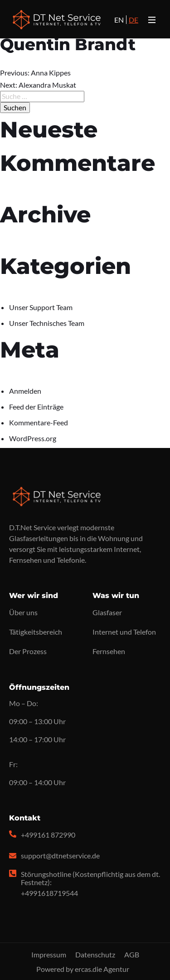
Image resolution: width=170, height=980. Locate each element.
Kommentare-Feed (39, 422)
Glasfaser (107, 612)
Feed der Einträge (36, 407)
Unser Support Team (41, 307)
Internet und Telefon (124, 632)
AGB (132, 954)
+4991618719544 (49, 893)
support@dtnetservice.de (60, 855)
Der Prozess (28, 651)
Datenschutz (95, 954)
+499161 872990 (48, 835)
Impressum (49, 954)
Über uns (23, 612)
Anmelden (25, 391)
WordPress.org (33, 438)
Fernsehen (109, 651)
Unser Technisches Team (47, 323)
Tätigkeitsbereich (36, 632)
